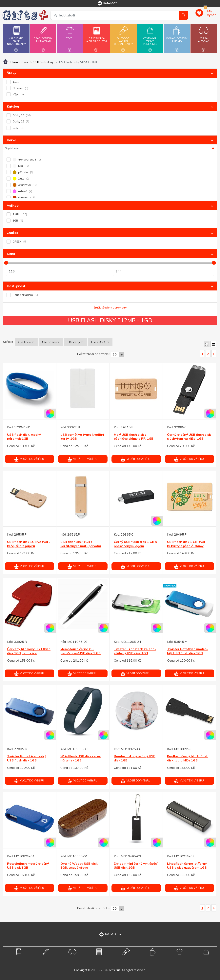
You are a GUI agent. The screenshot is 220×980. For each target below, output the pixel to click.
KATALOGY (110, 934)
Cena (11, 254)
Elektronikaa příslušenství (97, 37)
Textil (70, 36)
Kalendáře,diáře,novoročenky (16, 38)
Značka (13, 233)
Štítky (11, 73)
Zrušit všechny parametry (110, 308)
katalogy (107, 3)
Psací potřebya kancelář (43, 37)
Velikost (13, 205)
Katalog (13, 106)
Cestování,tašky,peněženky (150, 38)
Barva (12, 140)
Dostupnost (16, 286)
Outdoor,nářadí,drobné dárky (123, 38)
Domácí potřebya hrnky (177, 37)
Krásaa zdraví (204, 37)
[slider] (6, 263)
